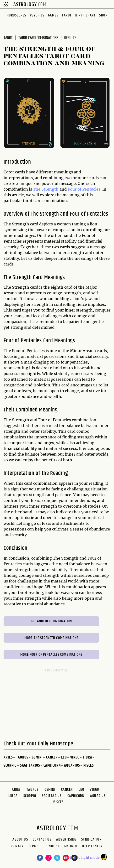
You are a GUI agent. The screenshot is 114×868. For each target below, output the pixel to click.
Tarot (67, 15)
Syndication (92, 840)
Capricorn (52, 766)
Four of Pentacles (84, 189)
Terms (34, 847)
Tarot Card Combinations (38, 38)
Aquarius (72, 766)
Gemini (37, 757)
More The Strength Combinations (51, 638)
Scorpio (10, 766)
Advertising (66, 840)
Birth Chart (86, 15)
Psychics (37, 15)
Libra (88, 757)
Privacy (17, 847)
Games (53, 15)
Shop (103, 15)
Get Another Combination (52, 621)
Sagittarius (30, 766)
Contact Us (42, 840)
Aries (8, 757)
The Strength (46, 189)
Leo (64, 757)
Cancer (52, 757)
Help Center (92, 847)
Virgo (75, 757)
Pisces (89, 766)
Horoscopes (16, 15)
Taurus (22, 757)
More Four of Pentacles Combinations (51, 655)
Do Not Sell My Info (60, 847)
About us (20, 840)
